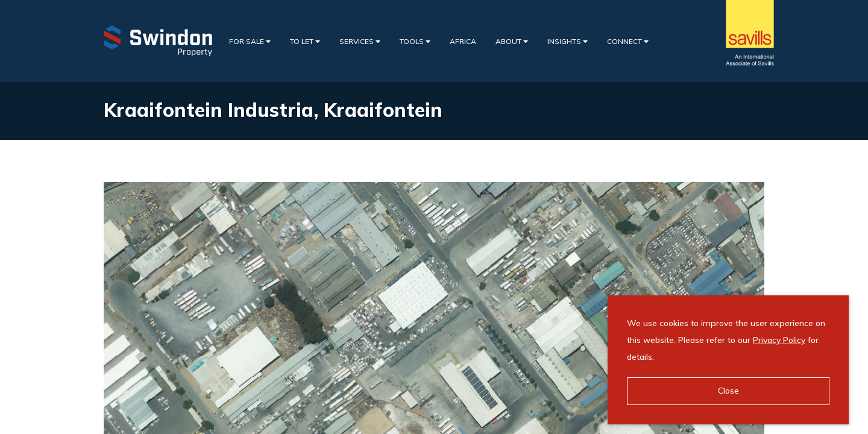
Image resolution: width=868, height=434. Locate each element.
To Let (305, 41)
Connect (628, 41)
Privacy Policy (779, 340)
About (512, 41)
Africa (463, 41)
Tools (415, 41)
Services (360, 41)
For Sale (250, 41)
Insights (568, 41)
